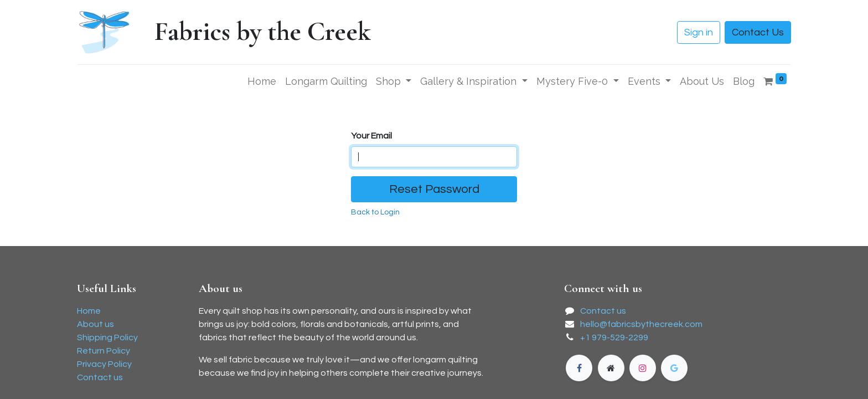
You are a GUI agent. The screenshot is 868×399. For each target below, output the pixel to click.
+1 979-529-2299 (614, 337)
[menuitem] (262, 81)
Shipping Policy (107, 337)
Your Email (371, 136)
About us (95, 324)
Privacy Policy (104, 364)
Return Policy (104, 351)
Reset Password (434, 189)
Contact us (100, 377)
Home (89, 311)
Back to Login (375, 212)
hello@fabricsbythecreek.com (641, 324)
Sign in (699, 32)
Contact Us (758, 32)
